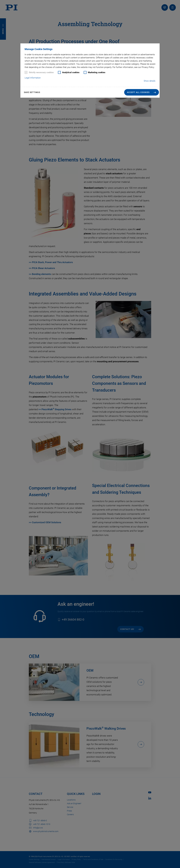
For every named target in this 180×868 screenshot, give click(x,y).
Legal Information (33, 78)
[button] (142, 92)
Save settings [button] (32, 92)
